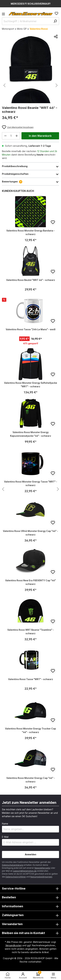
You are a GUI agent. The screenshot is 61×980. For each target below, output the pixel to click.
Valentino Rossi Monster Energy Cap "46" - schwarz (31, 780)
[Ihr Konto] (23, 976)
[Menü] (4, 15)
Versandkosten (14, 945)
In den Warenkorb (40, 136)
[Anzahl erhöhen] (17, 136)
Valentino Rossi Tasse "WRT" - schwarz (31, 679)
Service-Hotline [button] (30, 889)
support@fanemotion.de (25, 871)
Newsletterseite (42, 868)
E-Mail (5, 837)
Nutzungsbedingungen (41, 877)
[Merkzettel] (56, 13)
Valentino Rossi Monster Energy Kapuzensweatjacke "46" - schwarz (31, 434)
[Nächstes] (57, 85)
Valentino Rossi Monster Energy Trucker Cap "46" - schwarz (30, 730)
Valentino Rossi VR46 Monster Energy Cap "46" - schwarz (30, 533)
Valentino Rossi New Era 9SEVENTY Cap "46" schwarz (30, 582)
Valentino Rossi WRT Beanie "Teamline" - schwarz (31, 632)
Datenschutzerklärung (13, 865)
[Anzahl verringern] (5, 136)
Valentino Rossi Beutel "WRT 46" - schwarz (31, 280)
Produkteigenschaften (30, 174)
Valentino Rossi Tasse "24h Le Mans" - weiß (31, 329)
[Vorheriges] (4, 85)
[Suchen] (55, 21)
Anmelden (31, 854)
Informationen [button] (30, 906)
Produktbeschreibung (30, 166)
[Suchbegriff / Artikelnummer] (30, 21)
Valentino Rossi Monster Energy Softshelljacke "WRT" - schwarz (31, 385)
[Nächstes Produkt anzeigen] (3, 489)
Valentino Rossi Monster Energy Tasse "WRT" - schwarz (31, 483)
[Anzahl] (11, 136)
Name (5, 824)
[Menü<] (53, 976)
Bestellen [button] (30, 898)
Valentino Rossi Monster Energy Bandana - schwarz (31, 232)
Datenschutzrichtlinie (16, 877)
